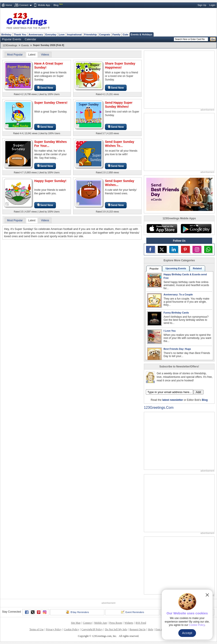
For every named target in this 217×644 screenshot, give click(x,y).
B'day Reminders (77, 612)
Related (197, 268)
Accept (187, 633)
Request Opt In (138, 629)
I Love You (170, 331)
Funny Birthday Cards (176, 313)
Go (213, 39)
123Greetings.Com (159, 408)
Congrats (105, 34)
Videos (45, 55)
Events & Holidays (141, 34)
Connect (24, 5)
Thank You (20, 34)
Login (212, 5)
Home (9, 5)
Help (150, 629)
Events (25, 45)
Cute (125, 34)
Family (116, 34)
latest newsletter (173, 400)
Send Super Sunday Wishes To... (120, 144)
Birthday (6, 34)
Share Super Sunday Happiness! (120, 65)
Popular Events (12, 39)
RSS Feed (141, 623)
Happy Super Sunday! (50, 181)
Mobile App (44, 5)
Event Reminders (132, 612)
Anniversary (36, 34)
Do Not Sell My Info (116, 629)
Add (198, 392)
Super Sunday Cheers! (51, 103)
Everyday (51, 34)
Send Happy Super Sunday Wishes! (119, 105)
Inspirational (74, 34)
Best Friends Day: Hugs (177, 349)
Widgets (129, 623)
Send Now (45, 88)
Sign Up (202, 5)
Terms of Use (36, 629)
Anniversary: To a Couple (178, 294)
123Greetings (10, 45)
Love (62, 34)
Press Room (116, 623)
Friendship (90, 34)
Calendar (30, 39)
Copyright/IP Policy (92, 629)
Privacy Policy (54, 629)
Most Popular (15, 55)
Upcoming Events (176, 268)
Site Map (76, 623)
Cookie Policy (71, 629)
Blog (56, 5)
